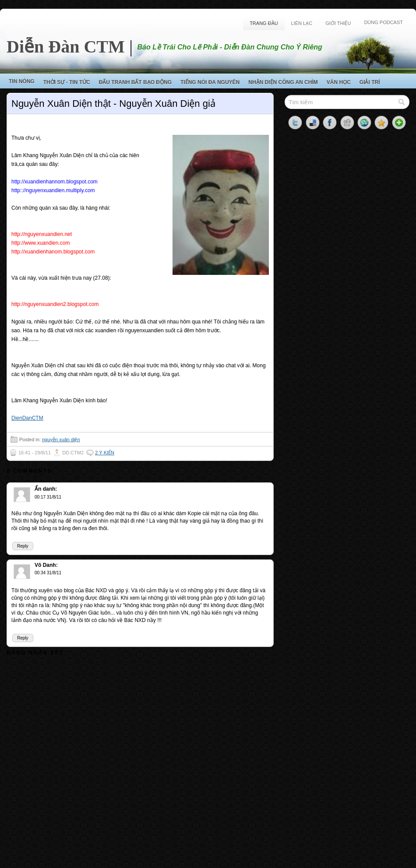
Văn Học (339, 82)
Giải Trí (370, 82)
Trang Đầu (264, 23)
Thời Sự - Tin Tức (67, 82)
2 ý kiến (105, 453)
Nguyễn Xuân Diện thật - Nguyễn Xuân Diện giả (113, 104)
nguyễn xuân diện (61, 439)
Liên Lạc (302, 23)
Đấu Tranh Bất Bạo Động (135, 82)
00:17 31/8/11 (48, 497)
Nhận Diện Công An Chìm (283, 82)
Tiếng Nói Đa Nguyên (210, 82)
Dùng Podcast (383, 22)
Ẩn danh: (46, 489)
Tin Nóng (22, 81)
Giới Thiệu (338, 23)
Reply (23, 546)
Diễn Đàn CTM (66, 47)
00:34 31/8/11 (48, 573)
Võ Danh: (46, 565)
